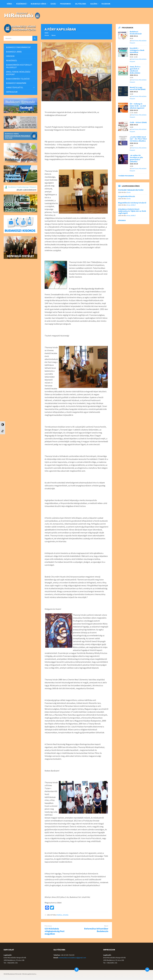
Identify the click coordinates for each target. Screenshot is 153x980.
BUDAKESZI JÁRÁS (14, 52)
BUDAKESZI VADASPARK (16, 83)
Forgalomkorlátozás (127, 196)
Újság (53, 4)
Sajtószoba (81, 4)
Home (47, 35)
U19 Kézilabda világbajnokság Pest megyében (55, 931)
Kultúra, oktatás (63, 915)
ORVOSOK (10, 56)
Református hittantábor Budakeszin (96, 930)
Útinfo (129, 192)
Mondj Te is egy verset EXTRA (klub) (138, 88)
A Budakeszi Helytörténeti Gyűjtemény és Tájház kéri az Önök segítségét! (132, 211)
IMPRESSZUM (12, 92)
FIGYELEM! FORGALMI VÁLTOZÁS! (131, 190)
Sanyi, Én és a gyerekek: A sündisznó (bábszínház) (135, 70)
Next (106, 926)
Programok (65, 4)
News (54, 35)
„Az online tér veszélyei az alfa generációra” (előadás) (136, 158)
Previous (48, 926)
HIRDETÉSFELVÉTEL (15, 87)
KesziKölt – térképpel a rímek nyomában (137, 50)
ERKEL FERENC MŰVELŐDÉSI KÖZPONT (18, 73)
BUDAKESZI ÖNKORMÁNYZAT (18, 47)
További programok (126, 176)
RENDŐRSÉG (11, 61)
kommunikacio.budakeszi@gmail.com (72, 958)
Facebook (106, 4)
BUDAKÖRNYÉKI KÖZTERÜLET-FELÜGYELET (19, 66)
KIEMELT (133, 205)
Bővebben (122, 220)
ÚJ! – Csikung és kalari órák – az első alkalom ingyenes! (138, 106)
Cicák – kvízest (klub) (138, 122)
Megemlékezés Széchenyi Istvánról (132, 203)
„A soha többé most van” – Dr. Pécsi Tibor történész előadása (138, 139)
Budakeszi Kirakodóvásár (136, 33)
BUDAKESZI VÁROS (39, 4)
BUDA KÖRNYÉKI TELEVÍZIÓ (18, 79)
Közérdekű (21, 4)
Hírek (9, 4)
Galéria (94, 4)
